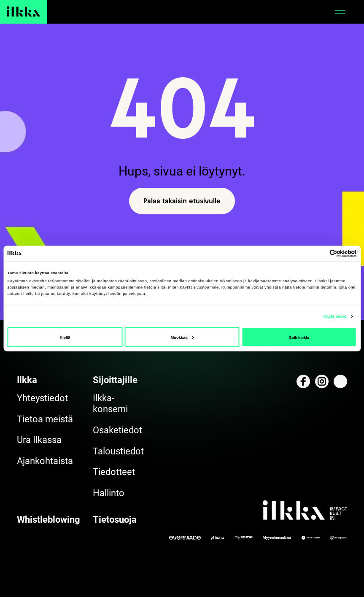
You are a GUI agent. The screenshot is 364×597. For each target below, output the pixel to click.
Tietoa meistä (45, 419)
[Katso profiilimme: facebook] (303, 381)
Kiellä (65, 337)
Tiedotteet (114, 472)
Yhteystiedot (42, 398)
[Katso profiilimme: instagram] (322, 381)
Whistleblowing (49, 520)
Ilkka (27, 380)
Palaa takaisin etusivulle (182, 201)
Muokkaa (182, 337)
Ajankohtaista (45, 461)
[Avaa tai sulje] (340, 12)
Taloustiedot (118, 451)
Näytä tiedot (335, 316)
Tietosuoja (115, 520)
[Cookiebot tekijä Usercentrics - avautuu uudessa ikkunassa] (320, 253)
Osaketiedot (117, 430)
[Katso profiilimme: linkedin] (340, 381)
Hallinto (109, 493)
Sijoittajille (115, 380)
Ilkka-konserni (110, 404)
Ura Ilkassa (39, 440)
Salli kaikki (299, 337)
